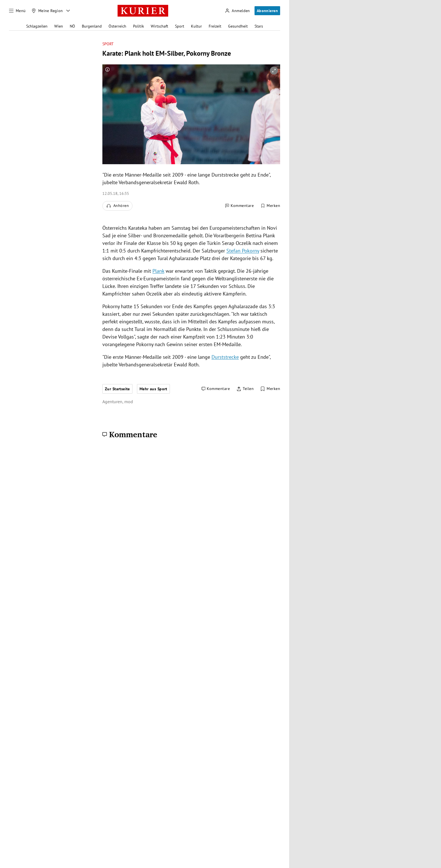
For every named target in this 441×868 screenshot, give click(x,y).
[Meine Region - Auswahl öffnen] (68, 11)
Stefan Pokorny (243, 251)
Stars (259, 26)
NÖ (72, 26)
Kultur (196, 26)
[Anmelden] (237, 11)
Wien (59, 26)
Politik (139, 26)
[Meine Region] (47, 11)
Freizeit (215, 26)
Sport (180, 26)
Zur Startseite (117, 389)
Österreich (117, 26)
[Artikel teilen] (245, 389)
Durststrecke (225, 357)
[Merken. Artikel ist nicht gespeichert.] (270, 206)
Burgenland (92, 26)
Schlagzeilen (37, 26)
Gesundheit (238, 26)
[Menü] (17, 11)
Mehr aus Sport (153, 389)
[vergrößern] (274, 71)
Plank (158, 271)
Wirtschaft (159, 26)
